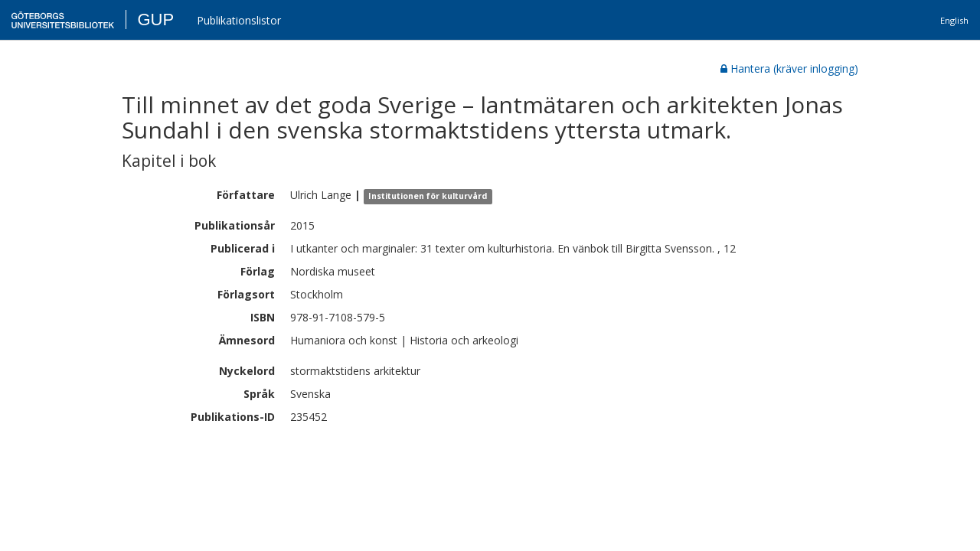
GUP (155, 20)
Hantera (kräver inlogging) (789, 68)
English (954, 20)
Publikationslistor (239, 20)
